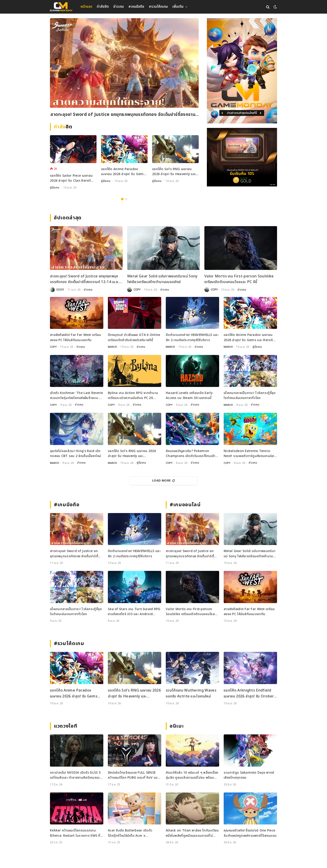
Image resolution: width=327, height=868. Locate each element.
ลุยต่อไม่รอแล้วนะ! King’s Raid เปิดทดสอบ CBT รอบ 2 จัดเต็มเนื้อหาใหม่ (76, 453)
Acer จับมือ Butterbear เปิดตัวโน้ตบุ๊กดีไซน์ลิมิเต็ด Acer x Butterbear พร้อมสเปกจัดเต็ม (130, 833)
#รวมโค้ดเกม (158, 7)
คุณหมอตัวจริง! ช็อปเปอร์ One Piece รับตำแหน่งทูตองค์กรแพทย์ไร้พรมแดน (250, 833)
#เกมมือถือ (136, 7)
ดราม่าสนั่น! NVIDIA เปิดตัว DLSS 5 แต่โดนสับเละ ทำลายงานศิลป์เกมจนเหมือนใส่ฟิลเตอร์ (76, 775)
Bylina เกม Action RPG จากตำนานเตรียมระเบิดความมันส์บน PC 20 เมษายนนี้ (133, 395)
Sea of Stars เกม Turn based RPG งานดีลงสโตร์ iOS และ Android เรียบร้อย (134, 612)
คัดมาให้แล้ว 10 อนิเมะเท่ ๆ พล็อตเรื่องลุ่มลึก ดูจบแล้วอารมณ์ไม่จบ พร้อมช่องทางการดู (192, 775)
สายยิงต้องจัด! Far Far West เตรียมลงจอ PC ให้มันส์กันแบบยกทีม (76, 337)
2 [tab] (126, 199)
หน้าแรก (86, 7)
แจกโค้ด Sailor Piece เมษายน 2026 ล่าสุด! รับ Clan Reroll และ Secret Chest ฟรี (71, 178)
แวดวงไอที (66, 726)
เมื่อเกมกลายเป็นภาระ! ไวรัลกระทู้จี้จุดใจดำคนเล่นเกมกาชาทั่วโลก (250, 395)
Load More (163, 480)
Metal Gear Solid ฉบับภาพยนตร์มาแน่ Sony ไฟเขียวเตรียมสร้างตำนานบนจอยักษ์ (162, 279)
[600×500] (242, 157)
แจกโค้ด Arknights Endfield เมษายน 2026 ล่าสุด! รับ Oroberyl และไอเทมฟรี (250, 693)
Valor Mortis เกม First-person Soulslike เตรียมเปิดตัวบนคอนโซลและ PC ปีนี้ (239, 279)
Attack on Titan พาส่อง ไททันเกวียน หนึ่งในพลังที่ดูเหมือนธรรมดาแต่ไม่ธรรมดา (192, 833)
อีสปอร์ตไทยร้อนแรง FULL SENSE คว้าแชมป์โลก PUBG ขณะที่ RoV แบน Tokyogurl (134, 775)
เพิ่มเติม (178, 7)
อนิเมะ (177, 726)
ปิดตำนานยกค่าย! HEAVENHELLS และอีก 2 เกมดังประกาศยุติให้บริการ (192, 337)
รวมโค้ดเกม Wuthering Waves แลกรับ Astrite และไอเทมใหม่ (191, 693)
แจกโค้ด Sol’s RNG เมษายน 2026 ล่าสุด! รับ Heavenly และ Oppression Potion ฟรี (174, 172)
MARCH (112, 347)
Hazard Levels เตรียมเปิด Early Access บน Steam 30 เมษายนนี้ (189, 395)
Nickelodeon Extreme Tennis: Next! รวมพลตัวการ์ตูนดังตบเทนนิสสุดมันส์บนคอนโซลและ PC (249, 454)
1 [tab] (122, 199)
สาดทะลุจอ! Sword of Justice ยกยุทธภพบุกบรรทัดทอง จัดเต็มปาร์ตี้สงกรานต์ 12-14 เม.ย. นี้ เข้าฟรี (124, 115)
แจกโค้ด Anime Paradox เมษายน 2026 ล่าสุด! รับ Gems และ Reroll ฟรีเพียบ (123, 172)
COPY (137, 290)
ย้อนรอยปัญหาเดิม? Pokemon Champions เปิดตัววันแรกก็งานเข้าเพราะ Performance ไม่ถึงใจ (191, 454)
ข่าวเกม (119, 7)
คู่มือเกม (55, 188)
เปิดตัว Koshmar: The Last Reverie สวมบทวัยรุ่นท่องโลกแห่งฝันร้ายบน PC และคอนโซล (77, 395)
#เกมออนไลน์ (185, 505)
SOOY (60, 290)
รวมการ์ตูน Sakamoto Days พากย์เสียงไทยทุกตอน (249, 775)
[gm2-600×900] (242, 71)
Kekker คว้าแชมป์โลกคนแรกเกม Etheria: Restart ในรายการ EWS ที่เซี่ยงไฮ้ (75, 833)
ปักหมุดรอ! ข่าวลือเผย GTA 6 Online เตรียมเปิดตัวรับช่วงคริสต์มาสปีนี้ (134, 337)
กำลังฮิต (103, 7)
